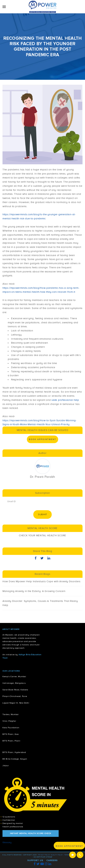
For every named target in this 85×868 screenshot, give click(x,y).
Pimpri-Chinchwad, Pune (15, 696)
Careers (52, 860)
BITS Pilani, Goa (11, 734)
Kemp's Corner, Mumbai (14, 677)
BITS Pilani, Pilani (11, 741)
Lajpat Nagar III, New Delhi (16, 703)
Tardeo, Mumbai (11, 714)
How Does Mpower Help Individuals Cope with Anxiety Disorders (42, 581)
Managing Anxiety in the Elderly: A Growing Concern (34, 591)
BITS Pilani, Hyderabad (14, 752)
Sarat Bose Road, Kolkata (15, 690)
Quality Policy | (57, 855)
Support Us (35, 860)
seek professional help (65, 400)
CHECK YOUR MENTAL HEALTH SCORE (42, 535)
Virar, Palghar (9, 721)
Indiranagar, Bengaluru (14, 683)
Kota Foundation (11, 728)
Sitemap (49, 857)
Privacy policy (44, 855)
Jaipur (6, 766)
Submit (42, 514)
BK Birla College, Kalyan (15, 759)
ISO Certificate (40, 857)
